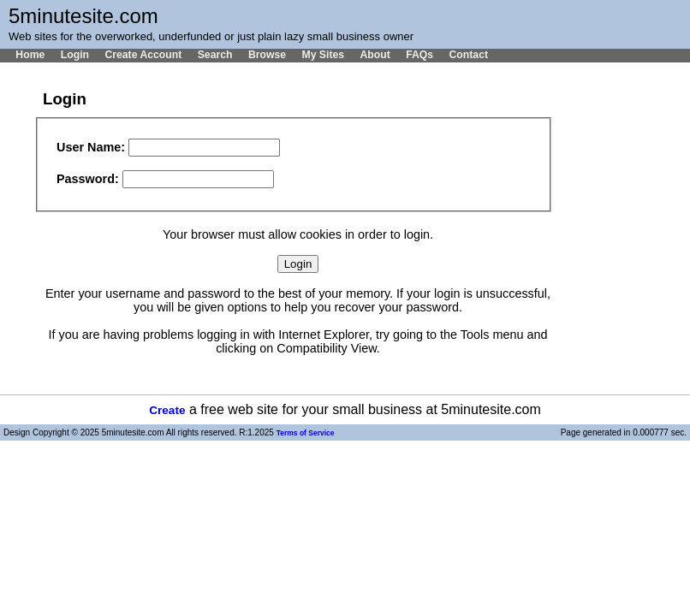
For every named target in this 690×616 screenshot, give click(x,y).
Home (30, 55)
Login (75, 55)
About (375, 55)
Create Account (143, 55)
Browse (267, 55)
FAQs (419, 55)
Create (167, 410)
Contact (468, 55)
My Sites (323, 55)
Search (215, 55)
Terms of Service (306, 433)
